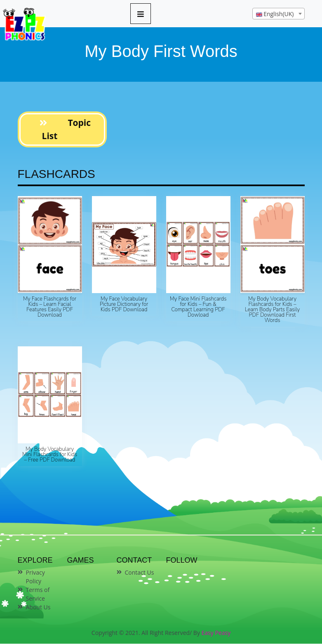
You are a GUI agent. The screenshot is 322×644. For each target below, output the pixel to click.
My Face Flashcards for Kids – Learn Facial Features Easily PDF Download (50, 307)
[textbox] (279, 14)
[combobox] (279, 14)
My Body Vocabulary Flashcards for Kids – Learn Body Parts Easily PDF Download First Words (272, 310)
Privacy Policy (35, 577)
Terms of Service (38, 594)
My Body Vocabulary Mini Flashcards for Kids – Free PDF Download (50, 455)
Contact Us (140, 572)
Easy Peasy (216, 633)
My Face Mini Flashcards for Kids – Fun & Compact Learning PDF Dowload (198, 307)
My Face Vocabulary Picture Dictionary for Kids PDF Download (124, 304)
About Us (38, 607)
